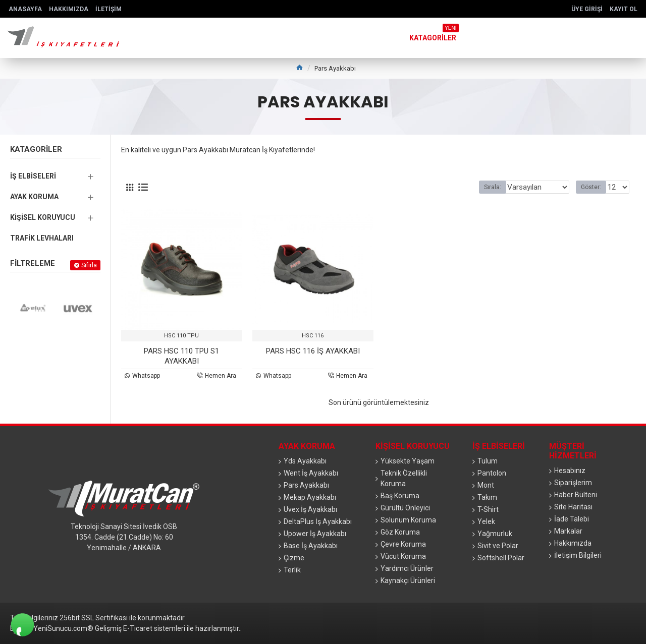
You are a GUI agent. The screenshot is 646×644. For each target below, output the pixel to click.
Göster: (594, 187)
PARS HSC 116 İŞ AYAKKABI (313, 351)
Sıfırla (89, 265)
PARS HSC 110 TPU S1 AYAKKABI (181, 356)
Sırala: (494, 187)
